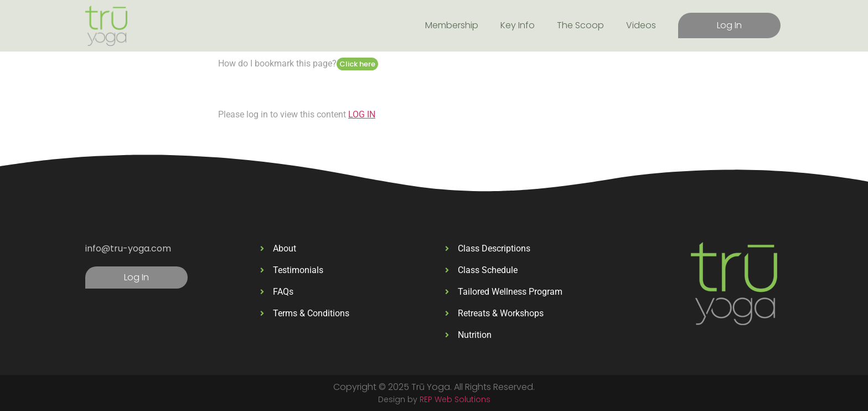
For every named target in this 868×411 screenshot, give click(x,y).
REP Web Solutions (455, 399)
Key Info (518, 25)
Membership (452, 25)
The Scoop (580, 25)
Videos (641, 25)
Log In (729, 25)
